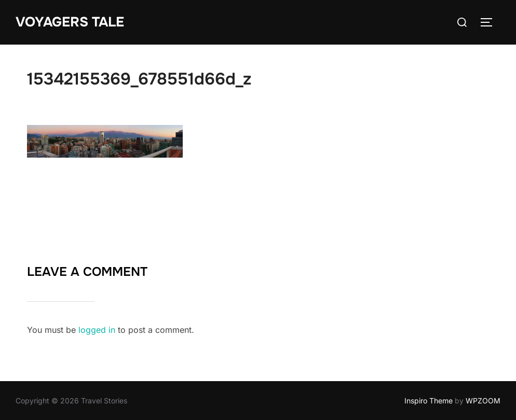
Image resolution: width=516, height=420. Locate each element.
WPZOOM (483, 401)
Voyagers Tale (70, 22)
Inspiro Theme (429, 401)
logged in (97, 330)
